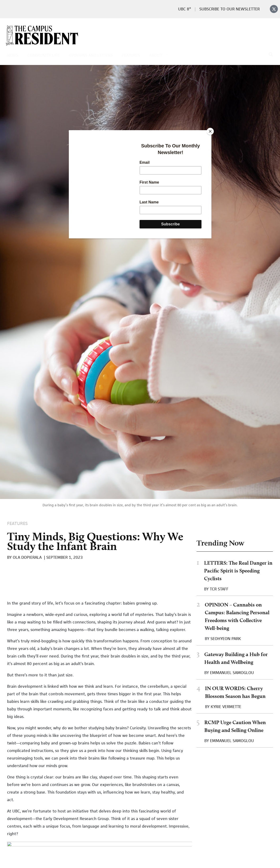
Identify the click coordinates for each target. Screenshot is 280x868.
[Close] (210, 131)
